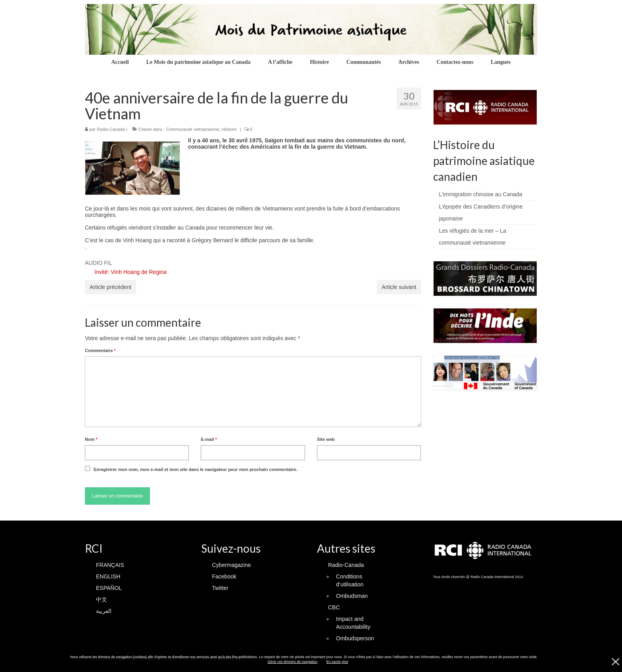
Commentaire (100, 350)
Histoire (229, 129)
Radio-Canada (111, 129)
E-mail (209, 439)
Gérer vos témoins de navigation (292, 662)
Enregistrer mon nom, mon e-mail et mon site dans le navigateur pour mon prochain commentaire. (196, 469)
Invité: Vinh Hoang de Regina (131, 272)
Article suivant (399, 287)
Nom (91, 439)
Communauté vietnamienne (193, 129)
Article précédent (110, 287)
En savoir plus (337, 662)
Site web (326, 439)
